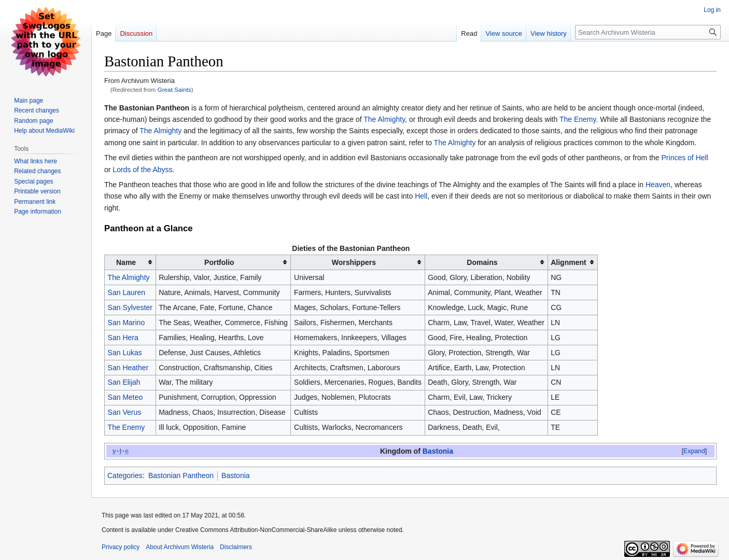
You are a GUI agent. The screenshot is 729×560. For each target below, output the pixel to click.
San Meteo (125, 397)
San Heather (128, 368)
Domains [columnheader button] (482, 262)
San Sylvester (130, 307)
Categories (125, 475)
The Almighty (384, 119)
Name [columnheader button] (126, 262)
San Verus (125, 412)
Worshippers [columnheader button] (354, 262)
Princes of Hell (685, 158)
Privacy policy (121, 547)
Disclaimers (236, 547)
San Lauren (127, 292)
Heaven (658, 185)
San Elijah (124, 382)
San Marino (127, 323)
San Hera (123, 338)
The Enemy (578, 119)
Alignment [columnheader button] (568, 262)
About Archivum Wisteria (180, 547)
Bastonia (438, 451)
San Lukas (125, 353)
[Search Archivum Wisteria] (648, 32)
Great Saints (174, 89)
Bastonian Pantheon (181, 475)
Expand (694, 451)
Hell (421, 196)
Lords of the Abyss (142, 170)
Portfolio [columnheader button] (219, 262)
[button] (694, 451)
